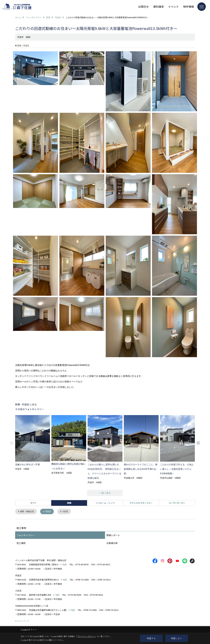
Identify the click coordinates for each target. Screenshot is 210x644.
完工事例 (21, 543)
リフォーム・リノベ (105, 503)
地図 (65, 565)
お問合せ (143, 7)
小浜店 (67, 512)
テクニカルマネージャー (141, 503)
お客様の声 (112, 543)
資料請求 (158, 7)
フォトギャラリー (26, 535)
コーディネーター (177, 503)
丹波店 (49, 512)
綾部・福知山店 (28, 512)
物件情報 (189, 7)
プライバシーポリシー (86, 636)
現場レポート (113, 535)
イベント (174, 7)
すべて (33, 503)
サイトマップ (23, 621)
